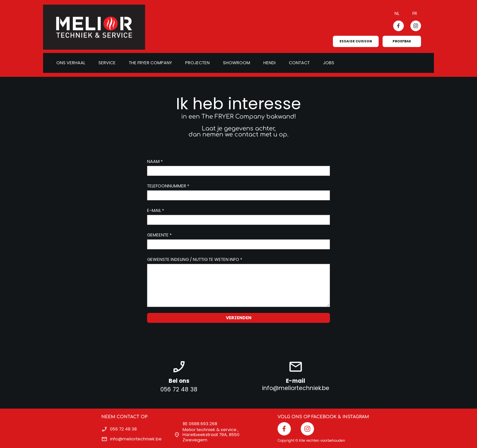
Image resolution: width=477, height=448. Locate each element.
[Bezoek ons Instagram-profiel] (416, 26)
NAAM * (155, 161)
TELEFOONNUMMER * (168, 186)
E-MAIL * (156, 210)
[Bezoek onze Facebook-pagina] (398, 26)
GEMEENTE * (159, 235)
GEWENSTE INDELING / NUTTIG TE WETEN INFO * (195, 259)
